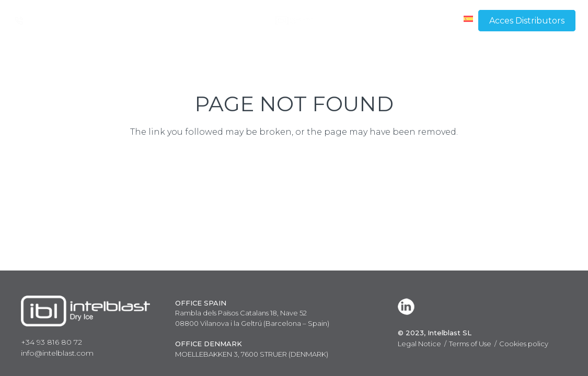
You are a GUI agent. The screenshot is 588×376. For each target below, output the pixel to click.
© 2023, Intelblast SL (435, 333)
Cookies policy (524, 344)
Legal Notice (419, 344)
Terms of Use (470, 344)
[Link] (294, 21)
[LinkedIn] (408, 307)
